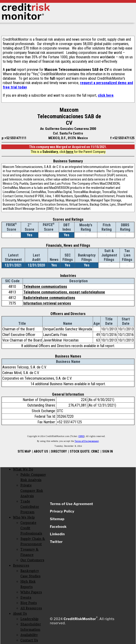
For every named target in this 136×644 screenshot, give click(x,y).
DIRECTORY (59, 451)
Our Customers (32, 561)
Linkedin (57, 534)
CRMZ (81, 437)
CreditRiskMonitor (80, 619)
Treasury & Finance (29, 553)
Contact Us (29, 641)
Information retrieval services (47, 303)
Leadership (29, 619)
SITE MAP (24, 451)
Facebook (58, 527)
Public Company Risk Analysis (33, 478)
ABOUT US (41, 451)
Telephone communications (45, 287)
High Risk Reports (28, 585)
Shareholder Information (31, 628)
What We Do (23, 470)
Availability (29, 636)
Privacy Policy (62, 511)
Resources (21, 566)
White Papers (31, 593)
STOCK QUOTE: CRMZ (85, 451)
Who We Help (24, 518)
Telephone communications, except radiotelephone (64, 292)
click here (106, 95)
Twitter (56, 542)
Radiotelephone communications (49, 298)
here (70, 152)
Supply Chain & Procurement (33, 542)
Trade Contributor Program (30, 507)
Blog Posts (29, 603)
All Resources (31, 609)
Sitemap (57, 519)
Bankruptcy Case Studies (30, 574)
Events (26, 598)
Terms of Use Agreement (87, 441)
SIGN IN (108, 451)
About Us (20, 614)
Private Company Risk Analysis (32, 491)
